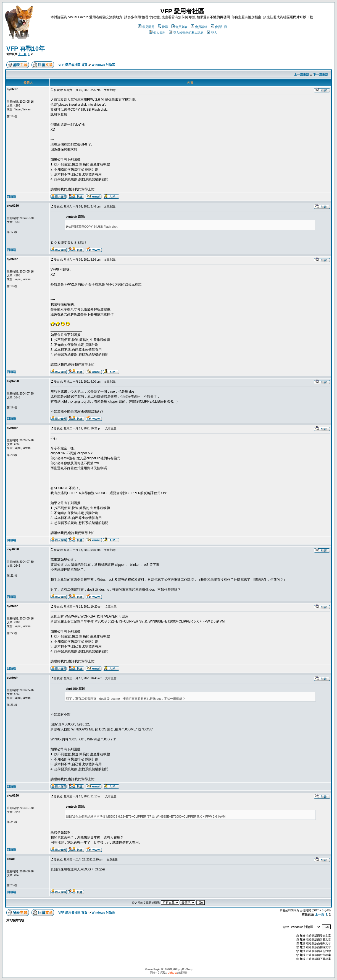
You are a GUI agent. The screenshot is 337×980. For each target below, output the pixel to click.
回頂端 (11, 197)
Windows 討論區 (103, 65)
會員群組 (199, 27)
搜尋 (163, 27)
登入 (212, 33)
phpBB (161, 969)
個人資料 (157, 33)
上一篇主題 (302, 74)
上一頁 (22, 54)
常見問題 (146, 27)
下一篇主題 (321, 74)
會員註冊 (219, 27)
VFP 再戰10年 (26, 49)
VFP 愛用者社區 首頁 (73, 65)
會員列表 (179, 27)
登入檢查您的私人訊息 (186, 33)
